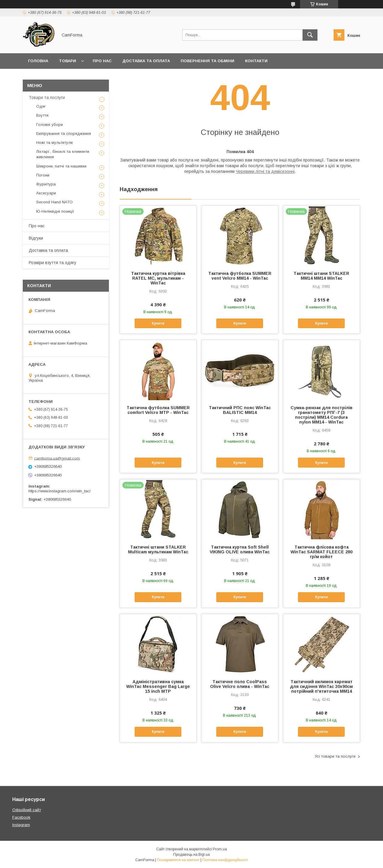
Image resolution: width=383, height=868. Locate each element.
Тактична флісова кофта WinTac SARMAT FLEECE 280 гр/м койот (322, 552)
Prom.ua (220, 849)
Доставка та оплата (146, 61)
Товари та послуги (47, 98)
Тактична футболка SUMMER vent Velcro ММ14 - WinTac (240, 276)
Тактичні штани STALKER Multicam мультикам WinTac (158, 549)
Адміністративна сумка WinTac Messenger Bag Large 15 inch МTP (158, 686)
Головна (38, 61)
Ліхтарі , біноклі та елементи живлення (63, 154)
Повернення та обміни (208, 61)
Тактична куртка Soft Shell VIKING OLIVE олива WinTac (240, 549)
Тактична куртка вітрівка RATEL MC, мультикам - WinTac (158, 278)
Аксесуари (46, 193)
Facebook (21, 817)
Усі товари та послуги (335, 756)
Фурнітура (46, 184)
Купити (158, 323)
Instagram (21, 825)
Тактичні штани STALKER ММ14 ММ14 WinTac (321, 276)
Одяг (41, 106)
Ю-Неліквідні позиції (55, 211)
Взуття (42, 115)
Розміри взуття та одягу (53, 263)
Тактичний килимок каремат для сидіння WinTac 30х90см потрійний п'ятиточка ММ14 (321, 686)
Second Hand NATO (54, 202)
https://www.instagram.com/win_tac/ (60, 491)
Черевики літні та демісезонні (265, 171)
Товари (67, 61)
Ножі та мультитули (54, 143)
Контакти (256, 61)
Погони (43, 175)
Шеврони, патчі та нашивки (61, 166)
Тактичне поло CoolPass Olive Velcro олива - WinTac (240, 684)
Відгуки (36, 238)
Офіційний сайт (27, 810)
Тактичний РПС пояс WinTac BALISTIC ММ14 (240, 410)
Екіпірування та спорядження (64, 134)
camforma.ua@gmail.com (57, 458)
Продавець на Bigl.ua (191, 855)
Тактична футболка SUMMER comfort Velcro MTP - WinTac (158, 410)
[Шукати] (310, 35)
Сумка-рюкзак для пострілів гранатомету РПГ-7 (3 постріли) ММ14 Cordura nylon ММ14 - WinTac (322, 415)
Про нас (102, 61)
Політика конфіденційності (225, 860)
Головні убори (50, 125)
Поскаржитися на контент (178, 860)
